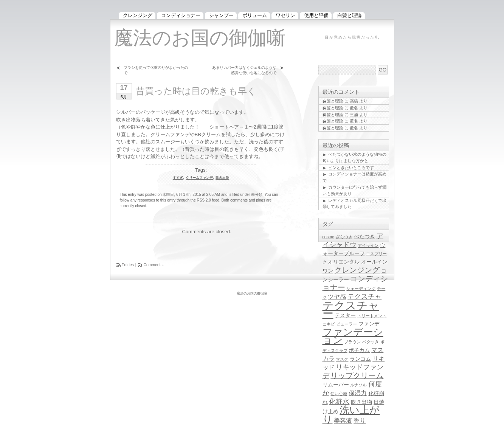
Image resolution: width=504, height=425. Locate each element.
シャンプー (221, 15)
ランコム (360, 359)
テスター (345, 316)
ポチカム (359, 350)
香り (360, 420)
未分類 (257, 195)
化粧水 (339, 402)
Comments (153, 265)
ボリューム (255, 15)
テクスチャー (351, 309)
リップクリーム (357, 375)
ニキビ (329, 324)
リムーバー (336, 385)
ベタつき (371, 342)
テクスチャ (364, 296)
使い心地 (339, 394)
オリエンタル (344, 262)
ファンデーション (353, 336)
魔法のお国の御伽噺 (200, 38)
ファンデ (369, 324)
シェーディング (361, 289)
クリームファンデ (199, 178)
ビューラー (347, 324)
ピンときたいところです (351, 168)
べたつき (364, 237)
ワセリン (285, 15)
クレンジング (357, 270)
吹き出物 (222, 178)
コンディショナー (181, 15)
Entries (128, 265)
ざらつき (344, 237)
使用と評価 (316, 15)
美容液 (343, 420)
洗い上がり (351, 415)
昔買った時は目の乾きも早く (196, 91)
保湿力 (358, 393)
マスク (342, 359)
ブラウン (352, 342)
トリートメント (372, 316)
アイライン (368, 245)
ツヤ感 (337, 296)
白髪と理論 (333, 101)
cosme (328, 237)
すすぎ (178, 178)
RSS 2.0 (204, 200)
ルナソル (358, 385)
